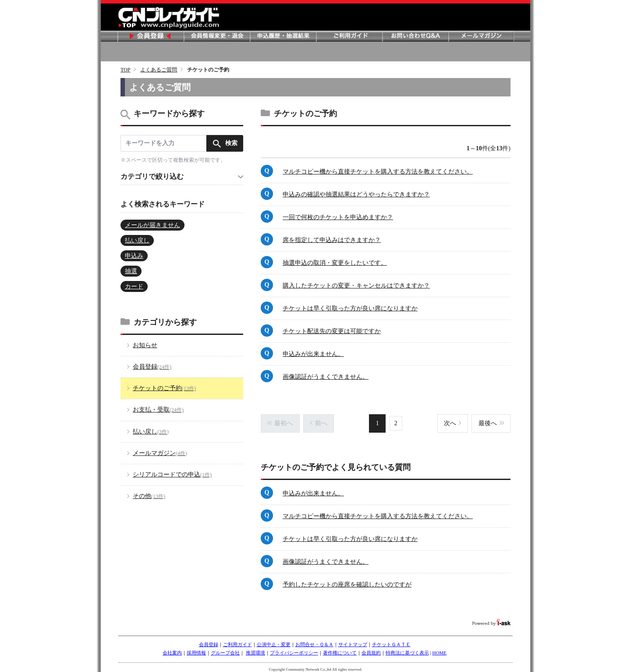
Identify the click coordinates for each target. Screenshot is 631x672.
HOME (440, 649)
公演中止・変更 (274, 640)
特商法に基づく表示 (407, 649)
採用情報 (196, 649)
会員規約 (371, 649)
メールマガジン (481, 36)
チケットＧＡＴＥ (391, 640)
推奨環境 (255, 649)
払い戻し (137, 240)
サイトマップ (353, 640)
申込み (134, 256)
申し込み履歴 (283, 36)
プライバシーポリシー (294, 649)
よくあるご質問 (159, 70)
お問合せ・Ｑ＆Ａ (314, 640)
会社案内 (172, 649)
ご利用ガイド (349, 36)
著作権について (340, 649)
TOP (125, 70)
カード (134, 286)
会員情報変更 (216, 36)
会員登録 (150, 36)
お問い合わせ (415, 36)
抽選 (131, 271)
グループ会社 (225, 649)
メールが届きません (152, 225)
